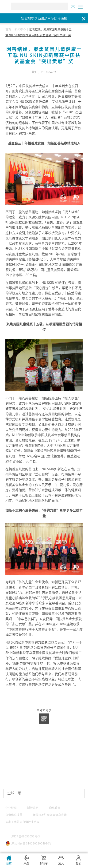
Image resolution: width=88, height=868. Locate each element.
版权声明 (33, 808)
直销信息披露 (14, 815)
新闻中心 (20, 29)
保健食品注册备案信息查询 (50, 815)
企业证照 (11, 808)
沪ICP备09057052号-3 (26, 836)
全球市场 (14, 793)
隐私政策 (55, 808)
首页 (8, 29)
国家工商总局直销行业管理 (22, 822)
